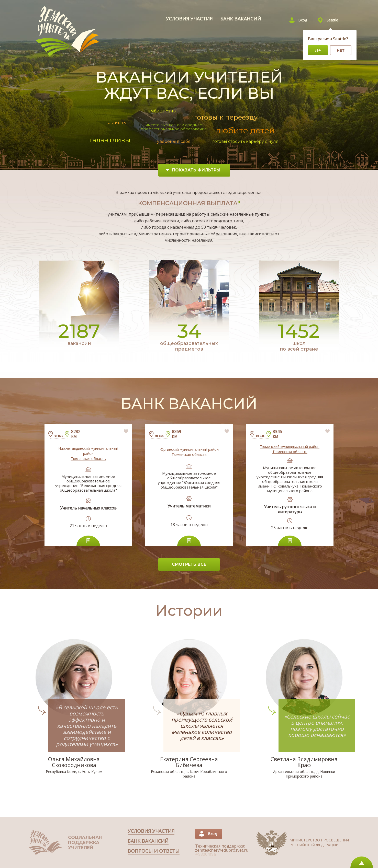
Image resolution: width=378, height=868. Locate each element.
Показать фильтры (193, 170)
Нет (341, 50)
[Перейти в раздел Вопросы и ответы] (154, 851)
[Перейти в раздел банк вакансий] (241, 19)
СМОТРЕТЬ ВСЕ (189, 564)
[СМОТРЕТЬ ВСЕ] (189, 564)
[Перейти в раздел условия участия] (189, 19)
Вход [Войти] (303, 20)
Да (318, 50)
